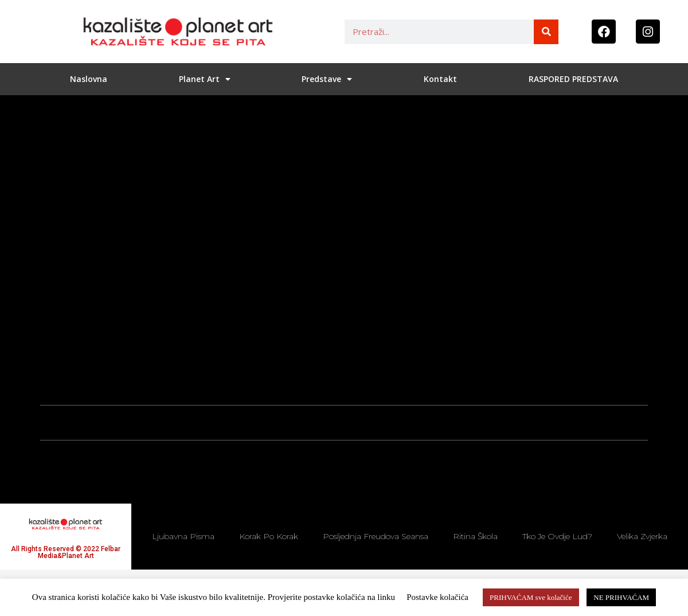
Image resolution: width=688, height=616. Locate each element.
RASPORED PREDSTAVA (573, 79)
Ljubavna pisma (183, 536)
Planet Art (205, 79)
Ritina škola (475, 536)
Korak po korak (269, 536)
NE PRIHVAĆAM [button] (621, 597)
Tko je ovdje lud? (557, 536)
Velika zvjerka (642, 536)
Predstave (327, 79)
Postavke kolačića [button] (437, 597)
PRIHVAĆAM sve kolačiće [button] (531, 597)
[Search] (546, 32)
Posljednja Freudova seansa (376, 536)
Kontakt (440, 79)
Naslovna (89, 79)
